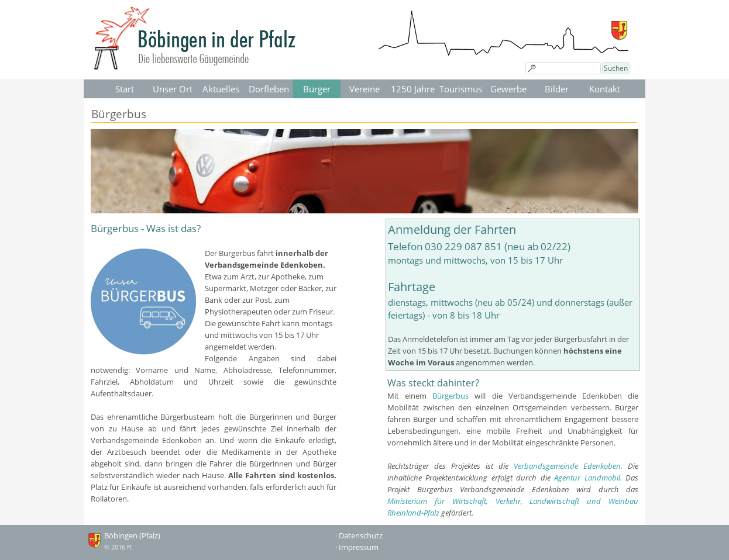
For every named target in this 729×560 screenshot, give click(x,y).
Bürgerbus (451, 396)
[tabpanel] (214, 362)
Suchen (616, 68)
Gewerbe (508, 89)
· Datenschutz (359, 535)
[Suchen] (563, 68)
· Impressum (357, 547)
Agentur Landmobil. (588, 478)
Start (125, 89)
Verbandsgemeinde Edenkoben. (568, 466)
